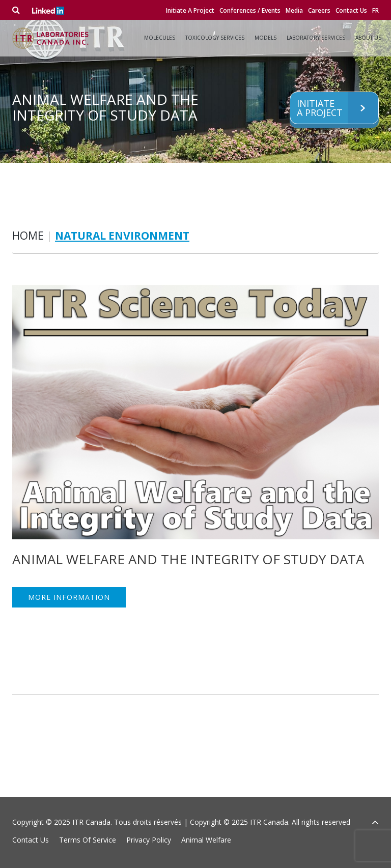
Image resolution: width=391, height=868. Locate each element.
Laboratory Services (316, 38)
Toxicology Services (215, 38)
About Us (368, 38)
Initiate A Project (190, 10)
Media (294, 10)
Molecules (160, 38)
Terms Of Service (88, 840)
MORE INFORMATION (69, 597)
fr (375, 10)
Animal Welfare (206, 840)
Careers (319, 10)
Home (28, 236)
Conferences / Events (250, 10)
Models (266, 38)
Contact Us (351, 10)
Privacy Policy (149, 840)
